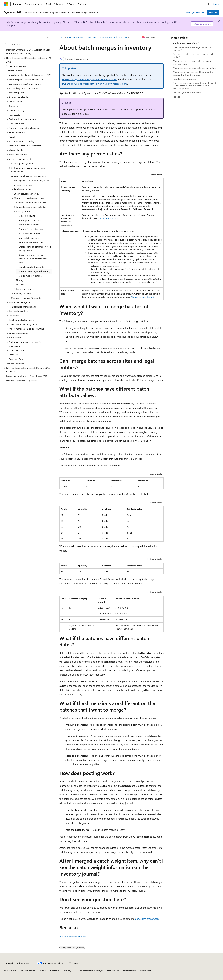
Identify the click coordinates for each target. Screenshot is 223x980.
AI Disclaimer (10, 971)
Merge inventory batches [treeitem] (31, 276)
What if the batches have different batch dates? (195, 68)
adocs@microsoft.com (147, 919)
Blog (42, 971)
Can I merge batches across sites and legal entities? (193, 55)
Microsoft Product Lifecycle (90, 22)
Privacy (68, 971)
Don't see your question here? (187, 92)
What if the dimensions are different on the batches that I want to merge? (193, 73)
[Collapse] (48, 38)
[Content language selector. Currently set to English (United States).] (18, 963)
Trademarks (128, 971)
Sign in (216, 4)
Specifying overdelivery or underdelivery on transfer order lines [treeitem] (33, 259)
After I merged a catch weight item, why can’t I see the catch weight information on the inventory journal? (195, 86)
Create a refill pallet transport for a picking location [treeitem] (35, 249)
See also (176, 97)
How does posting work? (184, 79)
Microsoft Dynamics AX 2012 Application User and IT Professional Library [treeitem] (28, 52)
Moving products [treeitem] (27, 216)
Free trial (213, 12)
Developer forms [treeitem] (16, 359)
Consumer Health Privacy (89, 971)
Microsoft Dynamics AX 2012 (113, 37)
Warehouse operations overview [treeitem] (31, 203)
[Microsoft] (6, 4)
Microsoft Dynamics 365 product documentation (90, 79)
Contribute (55, 971)
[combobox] (28, 44)
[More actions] (161, 37)
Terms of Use (113, 971)
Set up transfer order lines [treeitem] (31, 242)
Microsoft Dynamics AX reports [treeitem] (26, 298)
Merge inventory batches (73, 936)
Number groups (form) (142, 297)
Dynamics (92, 37)
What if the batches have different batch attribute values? (192, 62)
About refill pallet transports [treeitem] (32, 229)
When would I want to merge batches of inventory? (192, 49)
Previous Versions (75, 37)
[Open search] (208, 4)
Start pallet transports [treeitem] (29, 238)
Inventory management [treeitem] (22, 163)
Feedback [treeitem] (13, 355)
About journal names (108, 218)
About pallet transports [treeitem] (30, 220)
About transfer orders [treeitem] (29, 225)
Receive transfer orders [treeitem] (29, 233)
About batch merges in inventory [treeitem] (35, 271)
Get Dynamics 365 (195, 12)
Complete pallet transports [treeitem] (31, 267)
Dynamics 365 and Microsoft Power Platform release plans (95, 84)
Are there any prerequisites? (186, 43)
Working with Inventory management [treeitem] (31, 180)
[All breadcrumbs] (62, 37)
